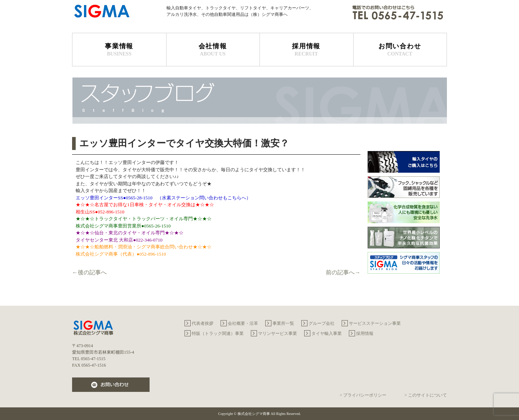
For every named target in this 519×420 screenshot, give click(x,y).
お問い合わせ (400, 50)
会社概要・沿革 (243, 323)
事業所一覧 (283, 323)
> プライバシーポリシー (363, 395)
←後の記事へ (89, 272)
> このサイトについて (426, 395)
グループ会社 (321, 323)
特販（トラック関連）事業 (218, 333)
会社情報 (213, 50)
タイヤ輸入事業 (327, 333)
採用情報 (306, 50)
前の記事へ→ (343, 272)
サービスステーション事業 (375, 323)
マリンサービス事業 (278, 333)
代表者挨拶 (203, 323)
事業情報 (119, 50)
